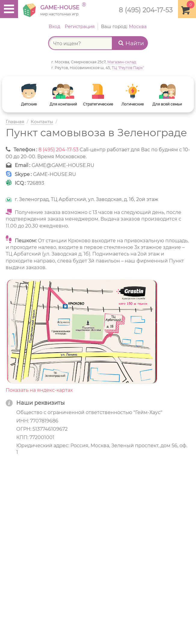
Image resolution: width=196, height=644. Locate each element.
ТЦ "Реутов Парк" (128, 68)
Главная (15, 122)
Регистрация (80, 26)
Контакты (42, 122)
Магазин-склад (122, 62)
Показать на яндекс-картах (39, 390)
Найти (131, 43)
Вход (55, 26)
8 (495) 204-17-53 (146, 10)
